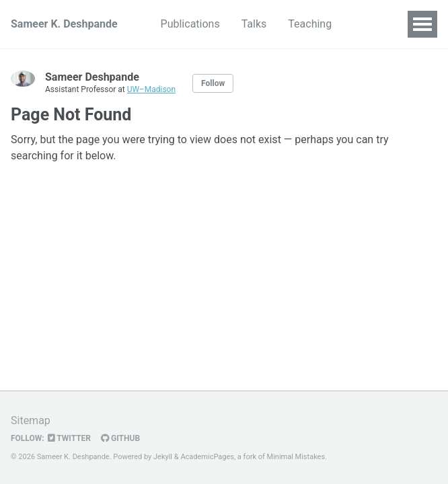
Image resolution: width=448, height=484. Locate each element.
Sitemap (31, 420)
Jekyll (163, 457)
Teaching (310, 24)
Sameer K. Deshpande (64, 24)
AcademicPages (207, 457)
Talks (254, 24)
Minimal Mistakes (296, 457)
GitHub (120, 438)
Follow (213, 83)
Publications (190, 24)
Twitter (69, 438)
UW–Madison (151, 89)
